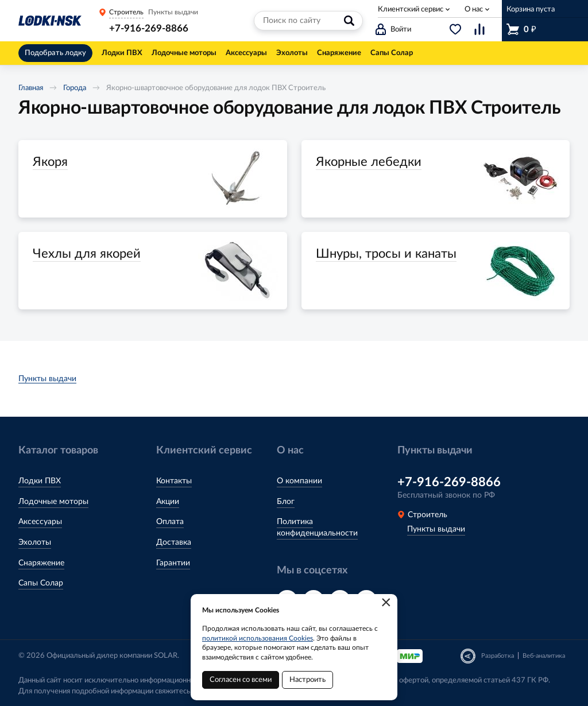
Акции (168, 502)
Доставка (174, 542)
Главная (31, 88)
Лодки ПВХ (40, 481)
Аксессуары (40, 522)
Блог (286, 502)
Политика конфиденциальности (317, 527)
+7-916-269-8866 (149, 28)
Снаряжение (41, 563)
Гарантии (173, 563)
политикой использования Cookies (258, 638)
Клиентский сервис (411, 9)
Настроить (307, 680)
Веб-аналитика (544, 656)
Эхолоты (35, 542)
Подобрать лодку (55, 53)
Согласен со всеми (241, 680)
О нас (474, 9)
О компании (299, 481)
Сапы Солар (41, 583)
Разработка (498, 656)
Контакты (174, 481)
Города (75, 88)
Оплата (170, 522)
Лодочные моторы (53, 502)
